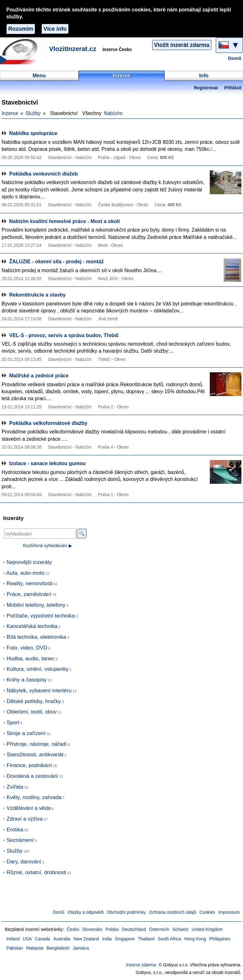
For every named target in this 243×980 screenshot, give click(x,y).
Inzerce (10, 113)
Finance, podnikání (29, 765)
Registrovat (206, 88)
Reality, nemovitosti (30, 583)
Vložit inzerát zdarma (182, 45)
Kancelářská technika (32, 626)
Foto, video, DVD (27, 648)
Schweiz (181, 929)
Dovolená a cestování (32, 776)
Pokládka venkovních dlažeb (44, 174)
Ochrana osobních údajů (172, 912)
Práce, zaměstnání (29, 594)
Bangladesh (58, 948)
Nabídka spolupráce (33, 133)
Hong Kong (195, 939)
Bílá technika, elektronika (36, 637)
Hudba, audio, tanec (31, 659)
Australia (62, 939)
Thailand (146, 939)
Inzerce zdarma (141, 965)
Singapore (125, 939)
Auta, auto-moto (25, 573)
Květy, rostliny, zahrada (34, 797)
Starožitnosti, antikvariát (35, 755)
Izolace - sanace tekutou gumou (47, 463)
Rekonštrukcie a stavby (37, 295)
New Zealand (86, 939)
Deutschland (134, 929)
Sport (13, 723)
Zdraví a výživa (25, 819)
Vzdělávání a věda (29, 808)
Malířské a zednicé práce (39, 376)
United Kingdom (207, 929)
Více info (55, 29)
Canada (42, 939)
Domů (235, 58)
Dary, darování (24, 862)
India (107, 939)
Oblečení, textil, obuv (32, 712)
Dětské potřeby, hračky (34, 701)
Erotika (15, 830)
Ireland (13, 939)
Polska (112, 929)
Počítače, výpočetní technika (41, 616)
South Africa (169, 939)
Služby (33, 113)
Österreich (159, 929)
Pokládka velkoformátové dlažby (48, 423)
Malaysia (35, 948)
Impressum (229, 912)
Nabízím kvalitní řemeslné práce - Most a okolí (64, 221)
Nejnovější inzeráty (29, 562)
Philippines (220, 939)
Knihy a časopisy (27, 680)
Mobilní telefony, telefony (36, 605)
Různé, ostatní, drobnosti (36, 872)
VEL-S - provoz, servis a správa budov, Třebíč (64, 335)
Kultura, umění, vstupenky (38, 669)
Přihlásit (233, 88)
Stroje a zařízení (26, 733)
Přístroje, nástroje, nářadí (37, 744)
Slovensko (92, 929)
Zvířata (15, 787)
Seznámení (20, 840)
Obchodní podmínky (126, 912)
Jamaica (81, 948)
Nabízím (113, 113)
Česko (73, 929)
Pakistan (15, 948)
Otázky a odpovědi (86, 912)
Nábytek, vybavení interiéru (39, 691)
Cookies (207, 912)
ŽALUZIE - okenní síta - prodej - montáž (56, 262)
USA (27, 939)
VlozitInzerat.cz (73, 49)
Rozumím (21, 29)
